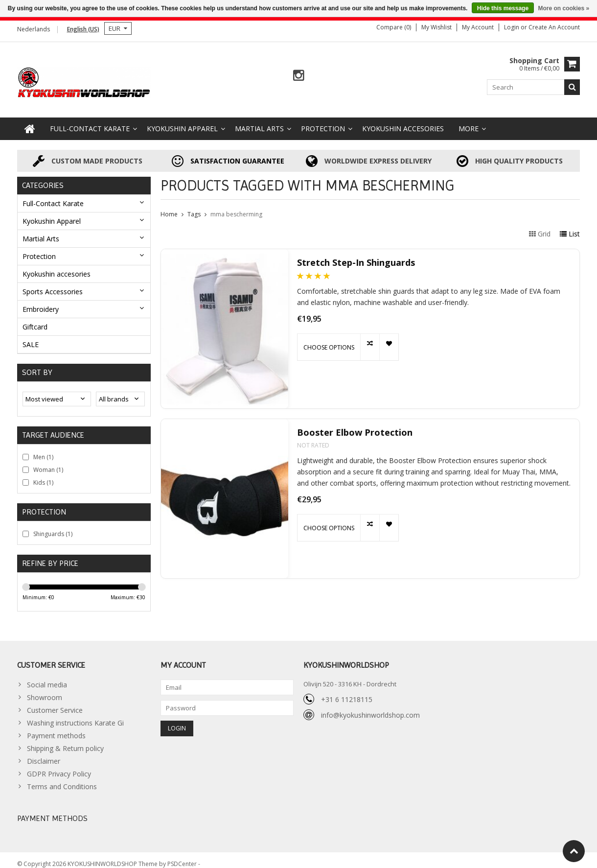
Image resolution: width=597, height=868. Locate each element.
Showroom (45, 690)
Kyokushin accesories (403, 121)
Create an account (554, 27)
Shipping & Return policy (65, 740)
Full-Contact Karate (90, 121)
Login (512, 27)
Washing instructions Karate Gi (75, 715)
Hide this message (503, 8)
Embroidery (41, 301)
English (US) (83, 29)
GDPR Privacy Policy (59, 766)
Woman (48, 461)
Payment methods (56, 728)
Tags (194, 206)
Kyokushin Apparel (182, 121)
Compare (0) (394, 27)
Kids (43, 474)
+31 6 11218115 (347, 692)
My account (478, 27)
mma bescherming (236, 206)
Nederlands (34, 29)
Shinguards (53, 526)
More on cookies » (563, 8)
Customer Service (55, 702)
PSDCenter (183, 856)
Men (43, 449)
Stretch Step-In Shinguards (356, 255)
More (469, 121)
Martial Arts (259, 121)
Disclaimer (44, 753)
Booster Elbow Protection (355, 425)
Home (169, 206)
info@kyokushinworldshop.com (370, 707)
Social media (47, 677)
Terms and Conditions (62, 779)
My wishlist (436, 27)
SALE (31, 336)
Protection (323, 121)
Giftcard (35, 318)
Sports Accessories (53, 283)
